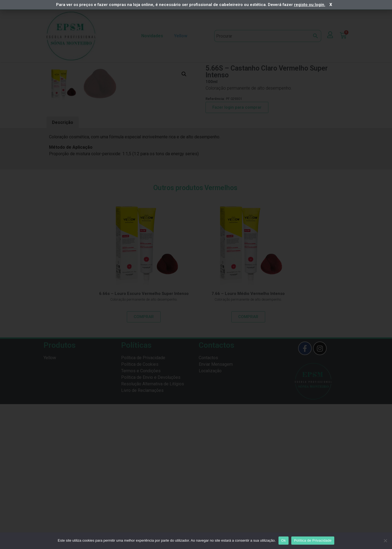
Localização (210, 516)
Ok (284, 540)
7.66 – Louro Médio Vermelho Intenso (248, 438)
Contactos (208, 503)
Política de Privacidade (143, 503)
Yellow (182, 36)
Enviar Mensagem (216, 509)
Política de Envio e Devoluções (151, 522)
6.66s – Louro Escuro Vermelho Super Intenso (144, 438)
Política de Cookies (140, 509)
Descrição (63, 267)
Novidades (152, 36)
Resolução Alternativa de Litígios (153, 529)
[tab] (63, 268)
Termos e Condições (141, 516)
